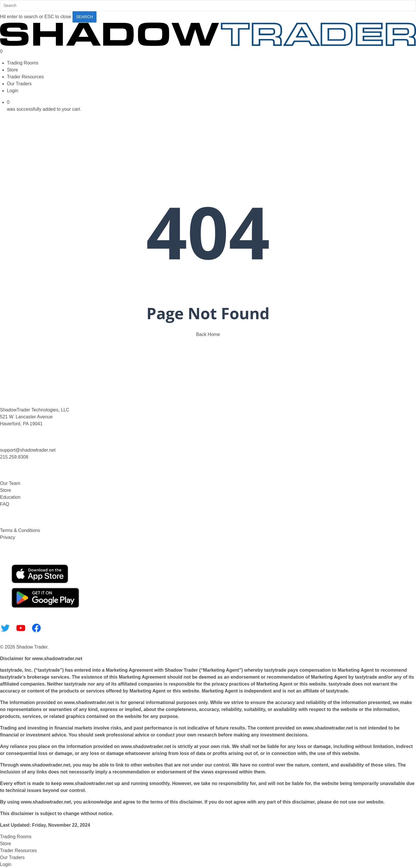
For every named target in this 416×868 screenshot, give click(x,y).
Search (84, 17)
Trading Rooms (16, 837)
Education (10, 497)
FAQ (5, 504)
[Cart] (208, 51)
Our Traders (12, 857)
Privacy (8, 537)
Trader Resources (18, 851)
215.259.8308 (14, 457)
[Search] (208, 6)
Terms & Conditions (20, 530)
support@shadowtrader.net (28, 450)
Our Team (10, 483)
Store (5, 490)
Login (6, 864)
